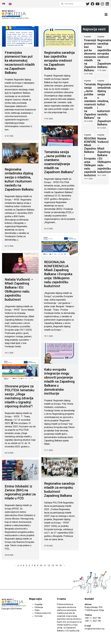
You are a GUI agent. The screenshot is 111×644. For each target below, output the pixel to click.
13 (53, 565)
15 (60, 565)
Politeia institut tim (43, 613)
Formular (39, 616)
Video (37, 610)
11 (45, 565)
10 (41, 565)
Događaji (88, 37)
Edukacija (39, 607)
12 (49, 565)
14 (57, 565)
